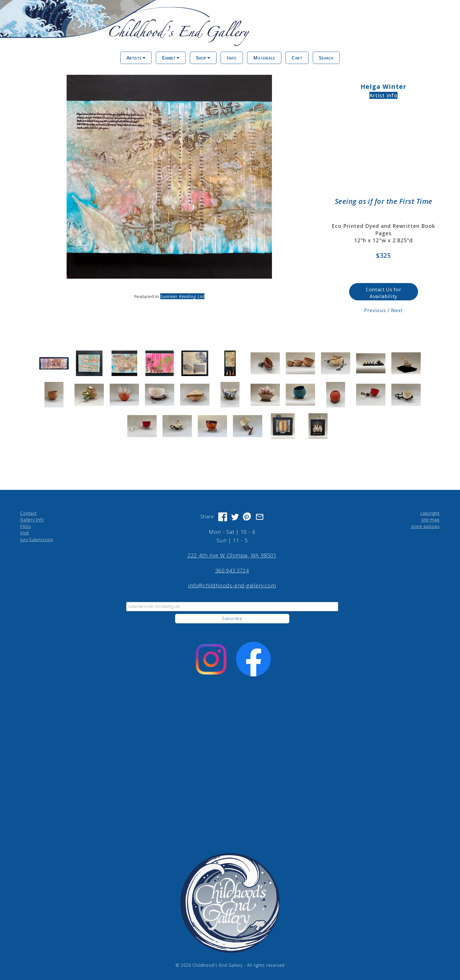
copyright (430, 513)
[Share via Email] (260, 517)
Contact (28, 513)
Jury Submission (37, 539)
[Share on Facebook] (223, 517)
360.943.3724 (232, 570)
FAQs (26, 526)
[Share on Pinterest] (247, 517)
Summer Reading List (182, 296)
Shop (203, 58)
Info (232, 58)
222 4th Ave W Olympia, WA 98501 (232, 555)
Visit (25, 533)
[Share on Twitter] (235, 517)
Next (397, 310)
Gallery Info (32, 519)
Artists (136, 58)
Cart (297, 58)
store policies (425, 526)
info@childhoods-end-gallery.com (232, 585)
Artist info (384, 95)
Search (326, 58)
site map (431, 519)
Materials (264, 58)
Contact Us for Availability (383, 293)
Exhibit (171, 58)
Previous (375, 310)
